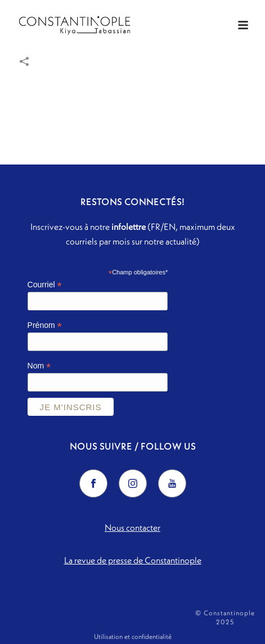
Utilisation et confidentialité (133, 636)
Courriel (45, 285)
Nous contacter (132, 527)
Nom (39, 366)
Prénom (45, 325)
